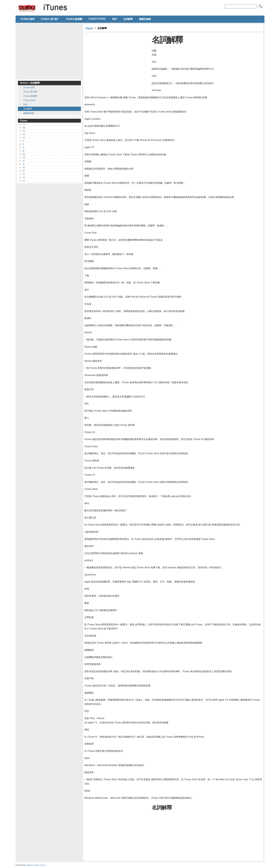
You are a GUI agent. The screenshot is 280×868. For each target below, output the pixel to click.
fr (23, 144)
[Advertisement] (117, 61)
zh (24, 180)
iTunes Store (97, 19)
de (24, 131)
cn (24, 124)
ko (24, 154)
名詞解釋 (128, 19)
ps (24, 167)
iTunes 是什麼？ (50, 19)
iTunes (27, 9)
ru (24, 174)
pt (24, 170)
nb (24, 157)
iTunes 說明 (28, 19)
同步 (115, 19)
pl (24, 164)
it (23, 147)
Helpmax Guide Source (35, 865)
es (24, 137)
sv (24, 177)
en (24, 134)
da (24, 127)
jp (24, 151)
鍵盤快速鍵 (145, 19)
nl (24, 161)
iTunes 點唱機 (74, 19)
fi (23, 141)
